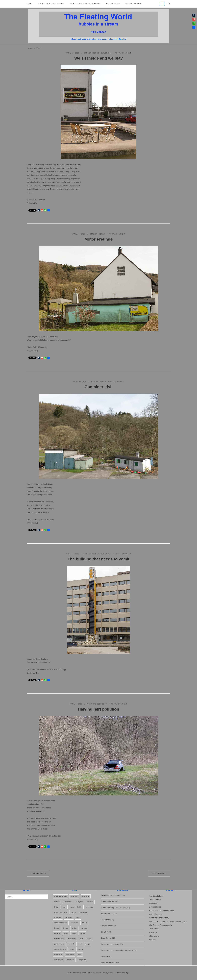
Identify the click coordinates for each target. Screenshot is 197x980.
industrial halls (59, 939)
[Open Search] (169, 4)
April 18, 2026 (80, 382)
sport (72, 949)
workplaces (82, 960)
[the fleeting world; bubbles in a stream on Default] (162, 4)
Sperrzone (153, 932)
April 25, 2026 (73, 53)
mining (89, 939)
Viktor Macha (154, 936)
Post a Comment (123, 53)
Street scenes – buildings (110, 944)
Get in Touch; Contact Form (51, 4)
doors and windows (61, 923)
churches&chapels (60, 912)
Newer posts (38, 874)
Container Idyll (98, 387)
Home (29, 4)
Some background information (85, 4)
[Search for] (27, 897)
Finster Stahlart (155, 900)
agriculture (86, 896)
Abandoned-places (156, 896)
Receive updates (133, 4)
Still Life (104, 932)
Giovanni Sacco (155, 907)
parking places (59, 944)
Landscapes (97, 382)
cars (65, 907)
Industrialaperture (156, 914)
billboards (90, 902)
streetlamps (58, 954)
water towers (59, 960)
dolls (78, 918)
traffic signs (70, 954)
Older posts (159, 874)
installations (72, 939)
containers (83, 912)
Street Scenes (97, 234)
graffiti (74, 933)
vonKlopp (152, 940)
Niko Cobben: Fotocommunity (160, 925)
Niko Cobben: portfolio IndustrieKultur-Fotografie (168, 921)
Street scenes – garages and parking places (117, 950)
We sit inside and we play (98, 58)
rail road (71, 944)
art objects (79, 902)
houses (82, 933)
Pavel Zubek (154, 929)
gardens (57, 933)
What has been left (97, 704)
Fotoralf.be (153, 903)
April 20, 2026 (79, 234)
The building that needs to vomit (98, 559)
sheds (80, 944)
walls (80, 954)
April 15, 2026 (73, 554)
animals (57, 902)
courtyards (58, 918)
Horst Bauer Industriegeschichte (161, 911)
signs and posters (60, 949)
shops (88, 944)
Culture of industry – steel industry (113, 908)
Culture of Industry (108, 901)
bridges (57, 907)
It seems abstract (107, 914)
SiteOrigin (126, 973)
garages (84, 928)
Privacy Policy (113, 4)
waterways (71, 960)
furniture (75, 928)
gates (66, 933)
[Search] (45, 896)
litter (81, 939)
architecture (68, 902)
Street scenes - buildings (97, 53)
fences (56, 928)
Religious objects (107, 926)
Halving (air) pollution (99, 709)
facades (84, 923)
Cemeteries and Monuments (111, 895)
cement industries (76, 907)
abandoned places (60, 896)
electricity (75, 923)
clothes (73, 912)
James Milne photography (159, 918)
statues (80, 949)
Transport (104, 956)
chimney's (90, 907)
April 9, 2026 (76, 704)
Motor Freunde (98, 239)
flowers (65, 928)
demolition (69, 918)
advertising (74, 896)
